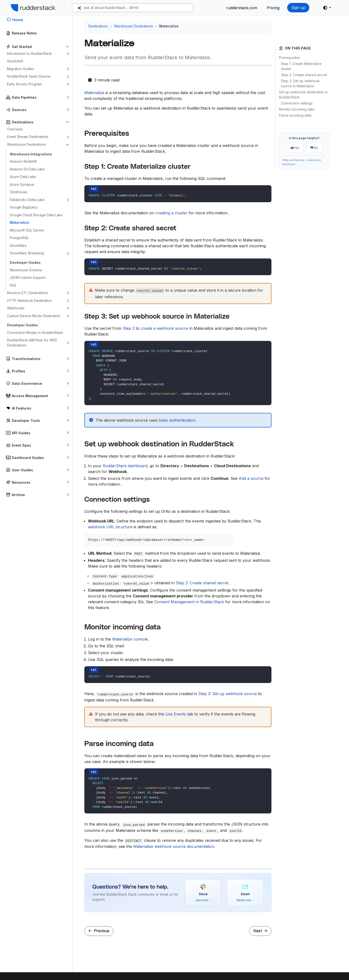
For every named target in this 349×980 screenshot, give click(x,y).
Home (18, 20)
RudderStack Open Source (29, 76)
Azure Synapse (22, 184)
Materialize (19, 222)
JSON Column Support (28, 277)
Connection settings (297, 103)
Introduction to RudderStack (29, 53)
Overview (15, 129)
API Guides (21, 433)
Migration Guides (20, 69)
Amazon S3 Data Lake (27, 169)
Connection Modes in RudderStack (35, 333)
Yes (295, 148)
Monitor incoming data (297, 109)
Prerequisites (290, 58)
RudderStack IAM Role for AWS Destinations (32, 343)
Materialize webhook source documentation (174, 846)
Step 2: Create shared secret (304, 75)
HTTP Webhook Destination (29, 301)
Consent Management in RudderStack (189, 602)
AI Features (22, 408)
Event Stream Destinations (28, 137)
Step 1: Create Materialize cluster (301, 66)
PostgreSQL (19, 238)
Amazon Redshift (23, 161)
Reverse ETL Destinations (28, 293)
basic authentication (177, 420)
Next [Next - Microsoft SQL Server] (260, 931)
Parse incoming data (295, 115)
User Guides (22, 470)
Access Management (30, 396)
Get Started (22, 47)
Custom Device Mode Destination (34, 316)
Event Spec (22, 445)
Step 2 (129, 328)
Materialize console (130, 639)
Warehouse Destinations (26, 144)
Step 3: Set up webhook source (228, 694)
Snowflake (18, 245)
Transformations (26, 359)
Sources (19, 110)
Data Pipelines (24, 97)
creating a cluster (171, 213)
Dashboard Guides (28, 458)
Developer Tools (26, 421)
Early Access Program (24, 84)
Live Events (176, 714)
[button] (327, 8)
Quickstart (15, 61)
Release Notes (24, 33)
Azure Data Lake (23, 177)
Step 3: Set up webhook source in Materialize (300, 83)
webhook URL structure (110, 527)
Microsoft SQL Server (27, 230)
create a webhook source (164, 328)
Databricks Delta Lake (27, 200)
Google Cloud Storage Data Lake (36, 215)
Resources (21, 482)
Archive (18, 495)
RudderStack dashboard (125, 466)
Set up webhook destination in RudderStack (303, 95)
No (314, 148)
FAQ (13, 285)
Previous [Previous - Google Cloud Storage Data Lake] (99, 931)
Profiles (19, 371)
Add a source (251, 478)
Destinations (23, 122)
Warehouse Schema (26, 270)
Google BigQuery (24, 207)
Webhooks (16, 308)
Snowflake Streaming (27, 253)
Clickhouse (19, 192)
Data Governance (27, 383)
